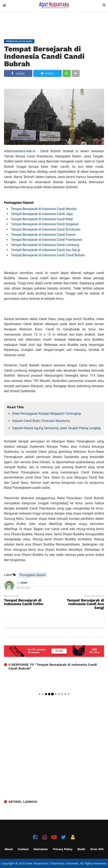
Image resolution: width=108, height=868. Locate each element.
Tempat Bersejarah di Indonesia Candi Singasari (45, 224)
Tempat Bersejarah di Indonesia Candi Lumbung (45, 245)
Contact (23, 849)
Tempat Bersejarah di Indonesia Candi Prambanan (46, 240)
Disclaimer (41, 849)
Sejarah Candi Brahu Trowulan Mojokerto (41, 421)
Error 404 (97, 849)
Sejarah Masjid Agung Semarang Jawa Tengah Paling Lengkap (57, 428)
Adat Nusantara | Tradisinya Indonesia (52, 863)
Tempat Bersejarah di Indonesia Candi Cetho (24, 602)
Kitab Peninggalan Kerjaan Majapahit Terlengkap (47, 414)
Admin (24, 583)
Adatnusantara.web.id (20, 151)
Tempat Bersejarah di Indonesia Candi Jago (42, 214)
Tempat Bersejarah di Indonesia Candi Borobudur (45, 229)
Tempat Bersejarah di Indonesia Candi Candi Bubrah (44, 56)
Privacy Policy (63, 849)
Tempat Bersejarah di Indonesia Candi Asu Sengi (45, 250)
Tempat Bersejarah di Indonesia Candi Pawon (43, 235)
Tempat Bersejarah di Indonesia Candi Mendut (44, 209)
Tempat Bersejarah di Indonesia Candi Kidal (42, 219)
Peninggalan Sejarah (33, 575)
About (9, 849)
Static (81, 849)
